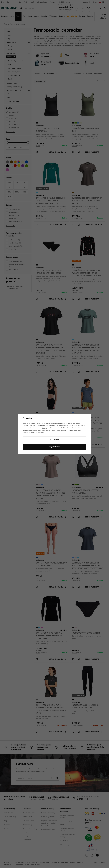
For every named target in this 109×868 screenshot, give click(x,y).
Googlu (44, 428)
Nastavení (54, 440)
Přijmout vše (54, 447)
